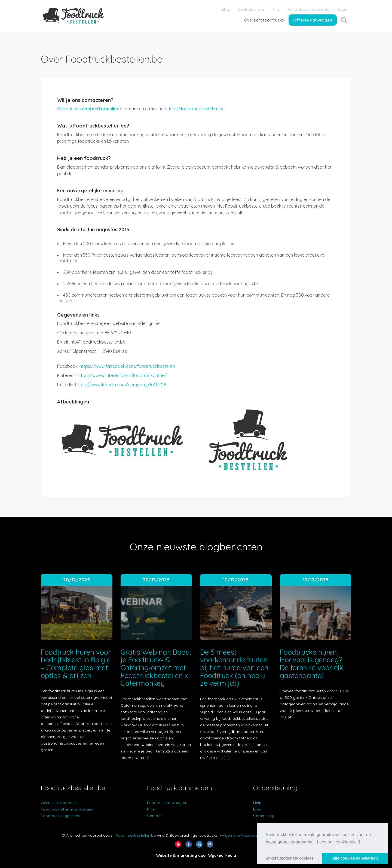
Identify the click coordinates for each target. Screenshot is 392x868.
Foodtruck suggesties (60, 816)
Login (342, 9)
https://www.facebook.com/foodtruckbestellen (127, 366)
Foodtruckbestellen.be (136, 835)
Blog (226, 9)
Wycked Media (222, 855)
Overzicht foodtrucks (264, 20)
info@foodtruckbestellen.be (197, 109)
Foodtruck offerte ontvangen (67, 809)
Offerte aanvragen (313, 20)
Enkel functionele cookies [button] (290, 858)
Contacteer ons (251, 9)
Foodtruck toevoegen (166, 803)
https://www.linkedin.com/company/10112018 (121, 385)
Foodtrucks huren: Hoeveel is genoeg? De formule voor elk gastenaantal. (312, 664)
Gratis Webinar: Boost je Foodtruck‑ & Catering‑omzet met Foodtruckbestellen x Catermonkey (156, 668)
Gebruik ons (88, 109)
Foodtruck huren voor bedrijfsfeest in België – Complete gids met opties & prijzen (76, 664)
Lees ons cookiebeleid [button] (338, 842)
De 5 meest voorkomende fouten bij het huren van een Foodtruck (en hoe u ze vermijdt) (234, 668)
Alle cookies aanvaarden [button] (355, 858)
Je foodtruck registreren (308, 9)
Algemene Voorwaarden (244, 835)
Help (257, 803)
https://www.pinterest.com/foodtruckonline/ (122, 375)
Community (264, 816)
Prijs (276, 9)
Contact (154, 816)
